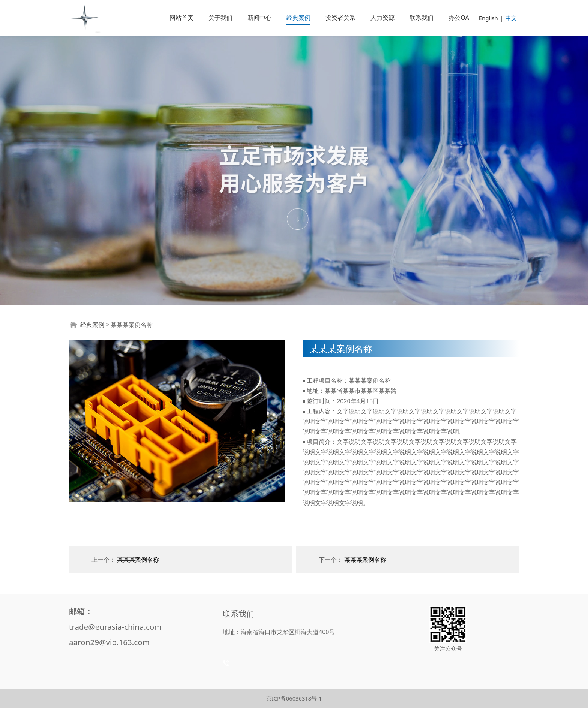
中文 (511, 18)
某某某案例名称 (138, 560)
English (488, 18)
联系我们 (421, 18)
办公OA (459, 18)
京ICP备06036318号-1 (294, 698)
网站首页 (181, 18)
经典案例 (298, 18)
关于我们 (220, 18)
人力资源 (382, 18)
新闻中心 (259, 18)
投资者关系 (340, 18)
